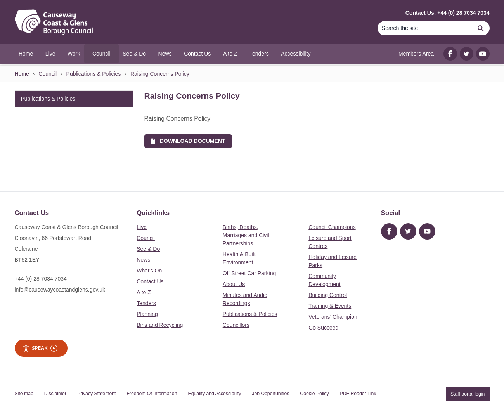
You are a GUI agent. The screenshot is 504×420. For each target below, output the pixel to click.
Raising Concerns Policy (160, 74)
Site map (24, 394)
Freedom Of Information (152, 394)
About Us (234, 284)
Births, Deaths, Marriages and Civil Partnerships (246, 235)
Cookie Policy (314, 394)
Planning (147, 314)
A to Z (144, 292)
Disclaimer (55, 394)
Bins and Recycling (160, 325)
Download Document (188, 141)
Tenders (146, 303)
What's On (149, 271)
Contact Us (150, 281)
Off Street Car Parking (249, 273)
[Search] (425, 28)
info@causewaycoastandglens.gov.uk (60, 290)
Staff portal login (468, 394)
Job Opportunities (270, 394)
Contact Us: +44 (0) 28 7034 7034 (448, 13)
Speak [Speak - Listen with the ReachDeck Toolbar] (40, 348)
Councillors (236, 325)
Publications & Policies (94, 74)
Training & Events (330, 306)
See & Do (148, 249)
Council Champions (332, 227)
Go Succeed (323, 328)
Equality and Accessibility (214, 394)
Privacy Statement (96, 394)
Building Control (328, 295)
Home (22, 74)
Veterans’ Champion (333, 317)
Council (48, 74)
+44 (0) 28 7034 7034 (41, 279)
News (143, 260)
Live (142, 227)
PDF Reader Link (358, 394)
